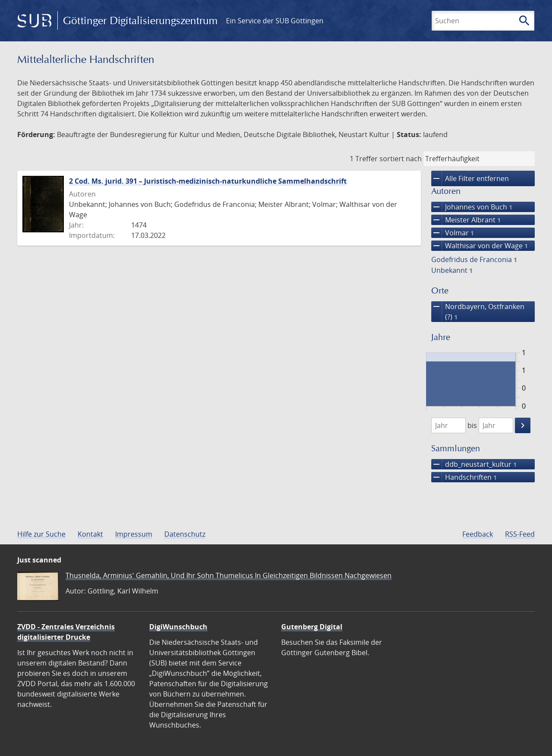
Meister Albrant (466, 220)
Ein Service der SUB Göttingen (275, 21)
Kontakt (90, 534)
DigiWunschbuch (178, 627)
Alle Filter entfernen (470, 178)
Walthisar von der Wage (480, 246)
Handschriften (464, 477)
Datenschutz (185, 534)
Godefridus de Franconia (474, 259)
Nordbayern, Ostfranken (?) (478, 312)
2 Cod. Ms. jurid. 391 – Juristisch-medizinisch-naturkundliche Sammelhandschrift (208, 181)
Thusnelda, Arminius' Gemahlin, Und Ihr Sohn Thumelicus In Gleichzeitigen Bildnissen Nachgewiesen (229, 575)
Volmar (453, 233)
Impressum (134, 534)
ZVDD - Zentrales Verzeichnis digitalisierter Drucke (66, 632)
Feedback (478, 534)
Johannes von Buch (472, 207)
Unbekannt (452, 270)
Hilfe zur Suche (41, 534)
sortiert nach (401, 159)
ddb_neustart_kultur (474, 464)
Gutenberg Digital (312, 627)
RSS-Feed (520, 534)
